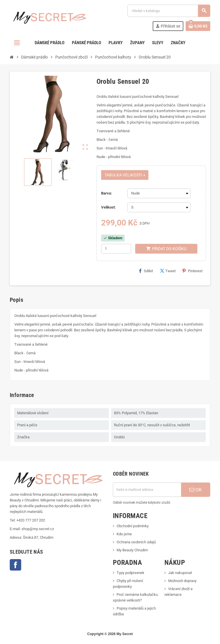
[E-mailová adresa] (147, 490)
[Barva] (159, 193)
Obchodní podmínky (133, 526)
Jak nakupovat (180, 573)
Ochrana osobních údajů (136, 542)
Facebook (15, 565)
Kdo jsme (124, 534)
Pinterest (192, 271)
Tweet (168, 271)
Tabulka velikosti (125, 175)
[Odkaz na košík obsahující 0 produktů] (198, 26)
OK (196, 490)
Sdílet (146, 271)
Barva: (107, 193)
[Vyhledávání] (169, 11)
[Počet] (116, 249)
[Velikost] (159, 207)
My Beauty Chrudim (132, 550)
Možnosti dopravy (182, 581)
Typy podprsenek (130, 573)
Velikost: (108, 207)
